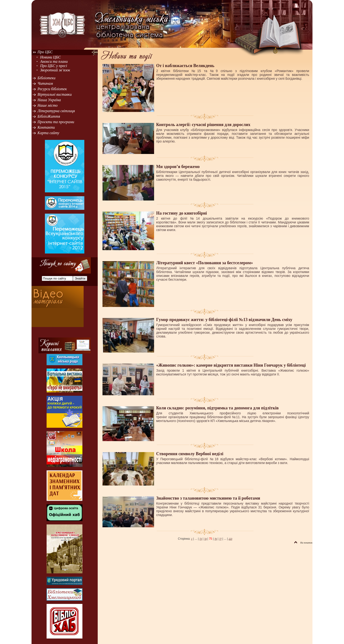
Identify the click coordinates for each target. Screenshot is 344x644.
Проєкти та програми (56, 122)
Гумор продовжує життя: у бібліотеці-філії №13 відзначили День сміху (224, 320)
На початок (303, 543)
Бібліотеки (46, 78)
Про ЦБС (45, 52)
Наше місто (48, 105)
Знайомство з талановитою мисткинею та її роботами (208, 498)
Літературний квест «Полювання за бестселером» (205, 263)
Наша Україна (49, 100)
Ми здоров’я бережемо (178, 167)
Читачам (45, 83)
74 (205, 539)
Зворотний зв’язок (55, 70)
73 (201, 539)
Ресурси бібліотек (52, 89)
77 (220, 539)
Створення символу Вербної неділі (190, 454)
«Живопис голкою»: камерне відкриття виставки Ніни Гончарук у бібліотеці (231, 365)
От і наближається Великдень (185, 66)
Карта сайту (48, 133)
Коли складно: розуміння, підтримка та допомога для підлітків (218, 408)
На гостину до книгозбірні (182, 213)
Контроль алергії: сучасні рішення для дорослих (203, 125)
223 (230, 539)
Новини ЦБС (50, 57)
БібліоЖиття (49, 116)
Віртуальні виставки (55, 94)
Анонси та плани (54, 61)
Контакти (46, 127)
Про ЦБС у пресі (54, 66)
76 (216, 539)
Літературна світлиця (56, 111)
